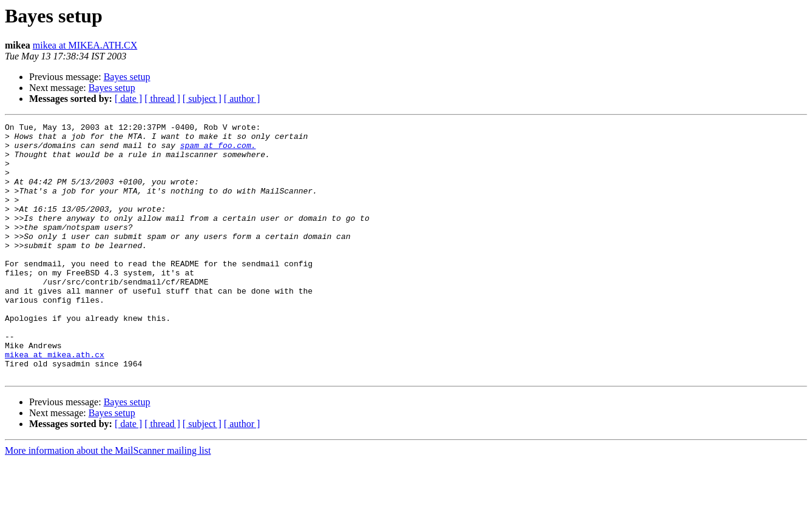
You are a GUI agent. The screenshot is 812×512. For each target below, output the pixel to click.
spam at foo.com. (218, 150)
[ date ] (128, 99)
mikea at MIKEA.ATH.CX (85, 45)
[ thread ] (162, 99)
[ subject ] (202, 99)
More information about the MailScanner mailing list (108, 501)
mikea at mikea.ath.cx (55, 402)
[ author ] (242, 99)
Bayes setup (127, 77)
